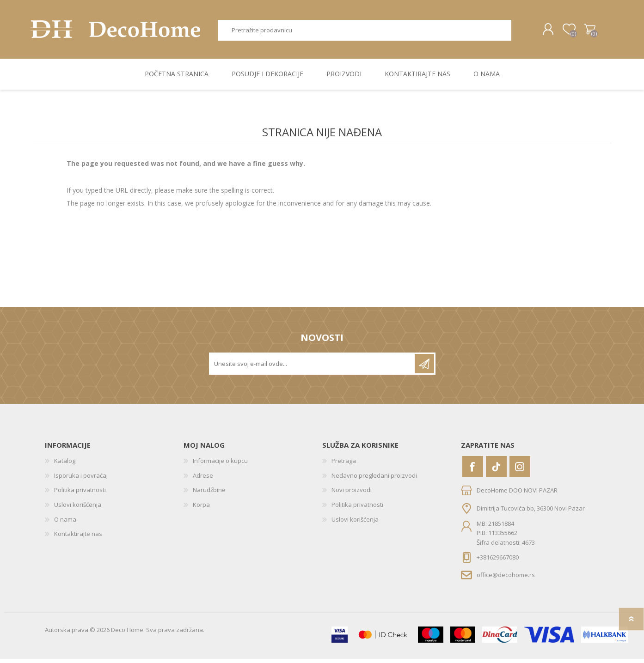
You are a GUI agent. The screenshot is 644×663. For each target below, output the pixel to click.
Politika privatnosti (80, 494)
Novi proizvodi (352, 494)
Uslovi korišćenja (78, 509)
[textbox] (364, 32)
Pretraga (522, 32)
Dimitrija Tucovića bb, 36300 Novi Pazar (531, 512)
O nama (65, 523)
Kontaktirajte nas (78, 538)
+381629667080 (498, 561)
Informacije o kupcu (220, 465)
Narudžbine (209, 494)
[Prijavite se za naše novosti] (313, 368)
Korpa (587, 31)
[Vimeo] (496, 471)
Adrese (203, 480)
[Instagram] (520, 471)
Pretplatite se (424, 368)
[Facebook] (473, 471)
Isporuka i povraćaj (81, 480)
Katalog (65, 465)
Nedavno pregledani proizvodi (374, 480)
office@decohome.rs (506, 579)
